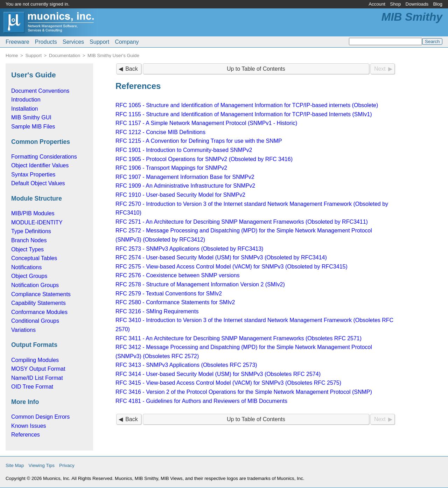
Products (46, 42)
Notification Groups (35, 285)
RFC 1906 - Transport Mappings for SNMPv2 (171, 168)
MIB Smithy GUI (31, 117)
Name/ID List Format (37, 378)
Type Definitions (31, 231)
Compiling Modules (35, 360)
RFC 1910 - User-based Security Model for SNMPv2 (180, 195)
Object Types (27, 249)
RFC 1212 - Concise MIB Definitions (160, 132)
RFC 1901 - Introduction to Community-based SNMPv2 (184, 150)
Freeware (17, 42)
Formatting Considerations (44, 157)
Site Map (15, 465)
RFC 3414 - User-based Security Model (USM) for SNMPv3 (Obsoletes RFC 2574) (218, 374)
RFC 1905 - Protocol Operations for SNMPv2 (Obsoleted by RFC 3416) (204, 159)
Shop (395, 4)
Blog (438, 4)
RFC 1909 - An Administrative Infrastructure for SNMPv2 (185, 186)
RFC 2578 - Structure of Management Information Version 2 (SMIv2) (200, 284)
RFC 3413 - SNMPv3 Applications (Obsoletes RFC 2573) (186, 365)
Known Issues (29, 426)
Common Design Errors (40, 417)
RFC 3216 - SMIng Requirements (157, 311)
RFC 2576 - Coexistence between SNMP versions (178, 275)
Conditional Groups (35, 321)
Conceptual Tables (34, 258)
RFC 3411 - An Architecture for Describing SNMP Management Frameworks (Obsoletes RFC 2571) (239, 338)
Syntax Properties (33, 175)
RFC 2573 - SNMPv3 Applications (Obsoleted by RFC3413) (189, 249)
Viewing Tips (42, 465)
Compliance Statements (41, 294)
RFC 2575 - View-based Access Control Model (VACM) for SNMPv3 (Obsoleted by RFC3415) (232, 267)
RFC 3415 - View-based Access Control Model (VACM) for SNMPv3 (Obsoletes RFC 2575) (228, 383)
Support (99, 42)
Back (132, 69)
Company (127, 42)
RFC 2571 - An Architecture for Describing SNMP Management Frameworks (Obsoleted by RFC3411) (242, 222)
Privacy (67, 465)
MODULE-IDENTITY (37, 222)
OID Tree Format (32, 387)
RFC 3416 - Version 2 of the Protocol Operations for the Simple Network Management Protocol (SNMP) (244, 392)
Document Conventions (40, 91)
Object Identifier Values (40, 165)
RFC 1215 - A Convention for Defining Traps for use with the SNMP (199, 141)
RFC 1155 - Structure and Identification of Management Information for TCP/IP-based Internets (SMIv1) (244, 114)
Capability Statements (38, 303)
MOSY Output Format (38, 369)
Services (73, 42)
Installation (25, 109)
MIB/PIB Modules (33, 213)
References (26, 435)
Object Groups (29, 276)
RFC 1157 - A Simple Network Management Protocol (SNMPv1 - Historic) (206, 123)
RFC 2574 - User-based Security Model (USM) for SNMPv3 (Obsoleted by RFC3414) (221, 257)
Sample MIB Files (33, 127)
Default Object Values (38, 183)
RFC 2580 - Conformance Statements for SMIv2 (175, 302)
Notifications (26, 267)
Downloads (417, 4)
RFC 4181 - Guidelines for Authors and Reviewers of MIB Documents (201, 401)
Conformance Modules (39, 312)
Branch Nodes (29, 240)
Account (377, 4)
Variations (23, 330)
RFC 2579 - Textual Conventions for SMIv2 (169, 294)
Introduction (26, 100)
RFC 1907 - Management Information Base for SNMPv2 (185, 177)
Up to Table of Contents (256, 69)
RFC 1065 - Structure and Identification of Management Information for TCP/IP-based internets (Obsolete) (247, 105)
